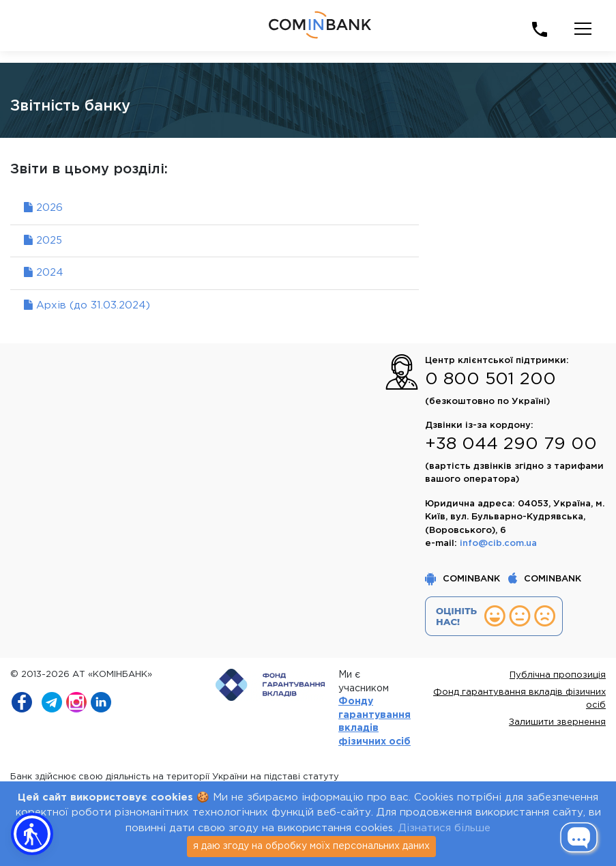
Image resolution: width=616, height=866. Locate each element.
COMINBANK (464, 579)
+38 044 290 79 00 (511, 444)
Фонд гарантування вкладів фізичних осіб (519, 699)
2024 (44, 273)
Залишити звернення (557, 722)
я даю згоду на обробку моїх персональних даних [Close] (311, 846)
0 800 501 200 (490, 379)
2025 (43, 241)
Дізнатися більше (444, 828)
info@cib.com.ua (498, 544)
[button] (32, 834)
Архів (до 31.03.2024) (87, 305)
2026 (43, 208)
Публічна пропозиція (558, 675)
